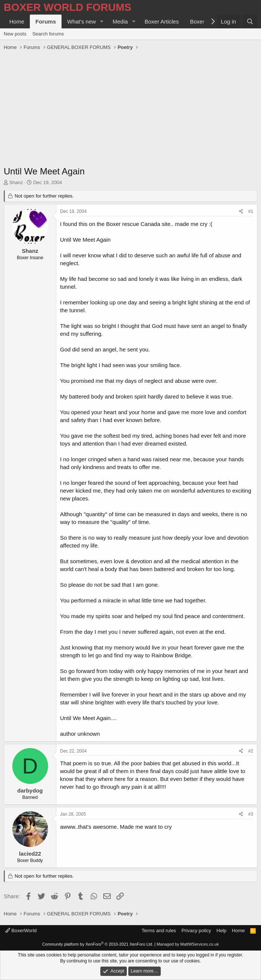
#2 (251, 751)
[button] (102, 21)
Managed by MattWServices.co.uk (188, 944)
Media (120, 21)
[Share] (241, 212)
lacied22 (30, 854)
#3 (251, 814)
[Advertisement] (130, 109)
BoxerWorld (21, 931)
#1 (251, 211)
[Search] (250, 21)
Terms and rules (159, 931)
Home (17, 21)
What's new (81, 21)
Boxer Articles (162, 21)
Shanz (16, 182)
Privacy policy (196, 931)
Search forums (48, 34)
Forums (46, 21)
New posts (15, 34)
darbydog (30, 790)
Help (222, 931)
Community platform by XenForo (98, 944)
